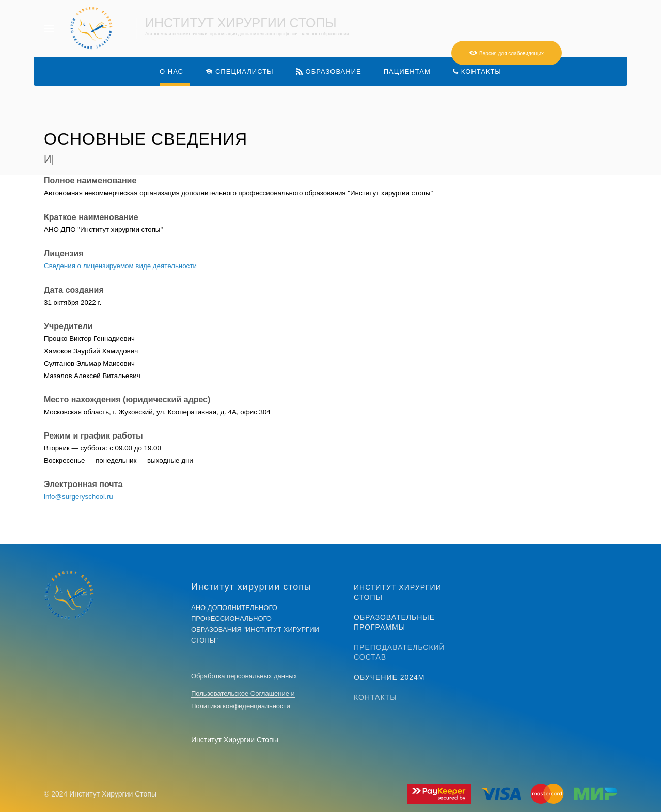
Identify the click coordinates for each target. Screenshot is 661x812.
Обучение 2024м (389, 677)
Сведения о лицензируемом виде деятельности (120, 266)
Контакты (375, 697)
